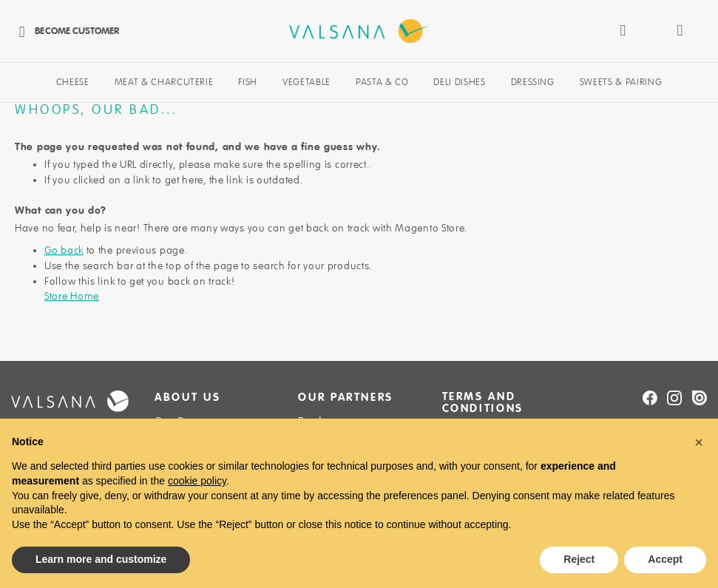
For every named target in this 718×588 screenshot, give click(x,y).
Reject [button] (579, 559)
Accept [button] (665, 559)
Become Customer (65, 31)
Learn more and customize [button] (101, 559)
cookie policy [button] (197, 481)
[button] (699, 442)
